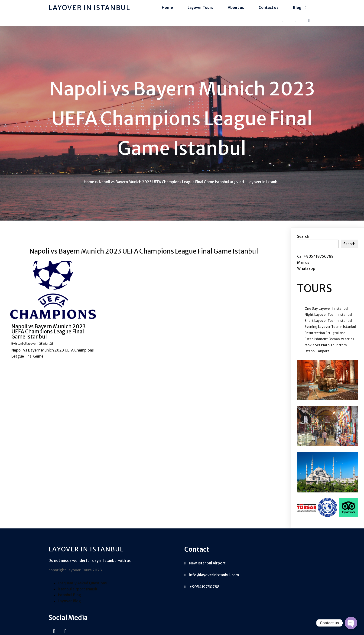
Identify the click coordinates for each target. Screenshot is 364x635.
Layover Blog (69, 612)
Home (89, 184)
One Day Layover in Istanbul (326, 313)
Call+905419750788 (315, 261)
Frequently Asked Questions (82, 594)
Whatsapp (306, 272)
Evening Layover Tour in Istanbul (330, 331)
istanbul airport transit (78, 600)
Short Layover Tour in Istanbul (328, 325)
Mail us (303, 266)
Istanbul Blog (69, 606)
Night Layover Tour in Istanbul (328, 319)
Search (303, 241)
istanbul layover (26, 347)
